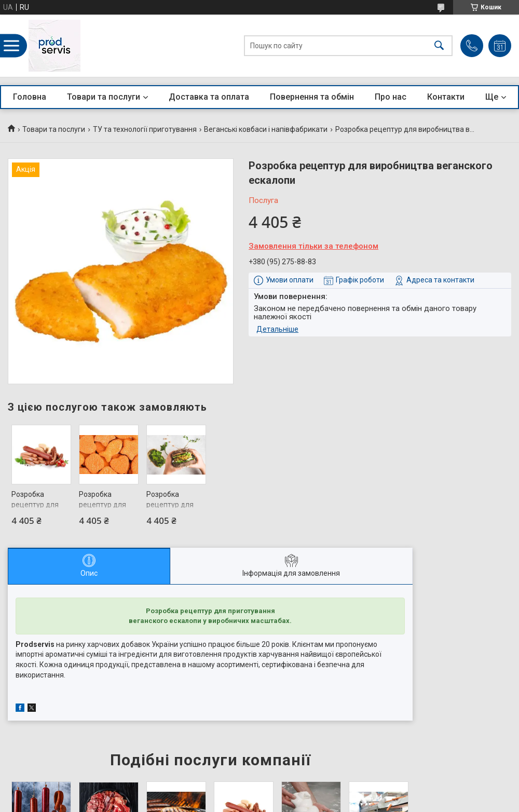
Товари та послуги (104, 97)
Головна (30, 97)
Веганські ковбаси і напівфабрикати (266, 129)
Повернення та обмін (312, 97)
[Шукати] (439, 46)
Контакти (446, 97)
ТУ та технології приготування (145, 129)
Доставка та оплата (209, 97)
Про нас (391, 97)
